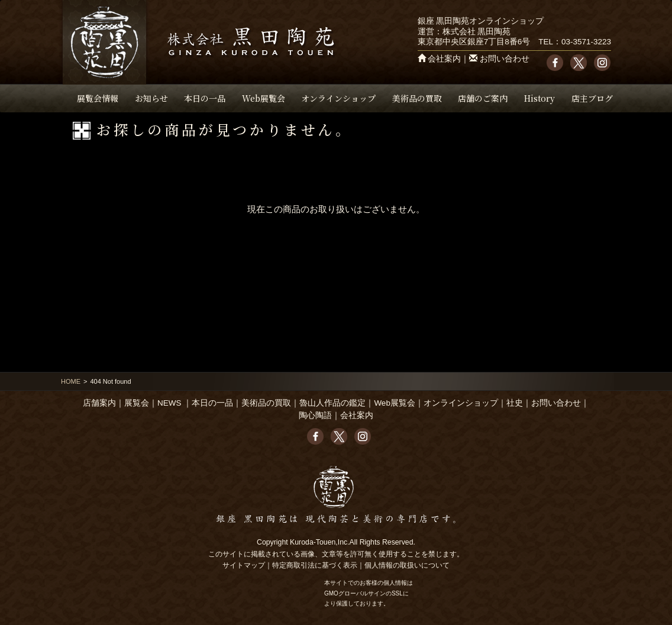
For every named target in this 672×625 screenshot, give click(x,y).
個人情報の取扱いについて (407, 565)
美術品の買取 (417, 98)
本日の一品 (205, 98)
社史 (515, 403)
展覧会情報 (98, 98)
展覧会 (137, 403)
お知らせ (151, 98)
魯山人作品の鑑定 (332, 403)
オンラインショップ (338, 98)
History (539, 98)
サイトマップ (244, 565)
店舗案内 (99, 403)
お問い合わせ (505, 59)
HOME (71, 381)
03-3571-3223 (586, 42)
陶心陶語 (315, 415)
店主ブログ (592, 98)
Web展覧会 (264, 98)
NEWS (169, 403)
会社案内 (444, 59)
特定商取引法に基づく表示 (315, 565)
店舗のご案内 (483, 98)
